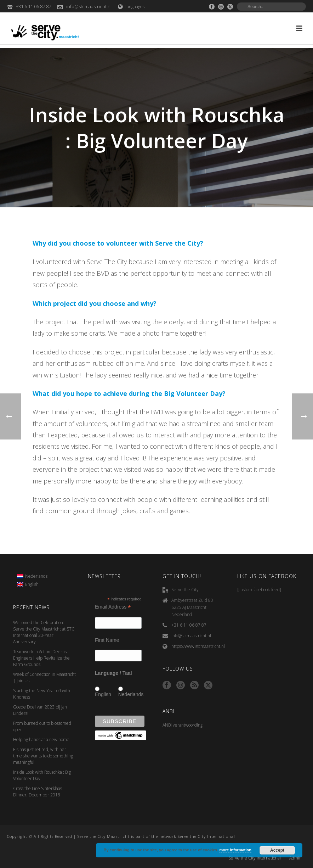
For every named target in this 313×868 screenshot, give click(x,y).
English (103, 694)
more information (235, 850)
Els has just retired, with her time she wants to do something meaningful (43, 756)
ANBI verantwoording (183, 725)
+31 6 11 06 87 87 (33, 6)
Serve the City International (255, 858)
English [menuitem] (32, 584)
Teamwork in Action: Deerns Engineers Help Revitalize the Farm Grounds (41, 658)
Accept (277, 850)
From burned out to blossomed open (42, 726)
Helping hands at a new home (41, 740)
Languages (131, 7)
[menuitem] (32, 576)
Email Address (113, 607)
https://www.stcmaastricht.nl (198, 646)
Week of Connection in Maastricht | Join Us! (44, 677)
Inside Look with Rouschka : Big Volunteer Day (42, 775)
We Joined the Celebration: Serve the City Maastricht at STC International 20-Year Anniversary (44, 632)
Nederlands (131, 694)
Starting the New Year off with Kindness (42, 694)
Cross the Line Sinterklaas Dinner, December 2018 (38, 792)
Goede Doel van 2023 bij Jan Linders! (40, 710)
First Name (107, 640)
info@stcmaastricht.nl (89, 6)
